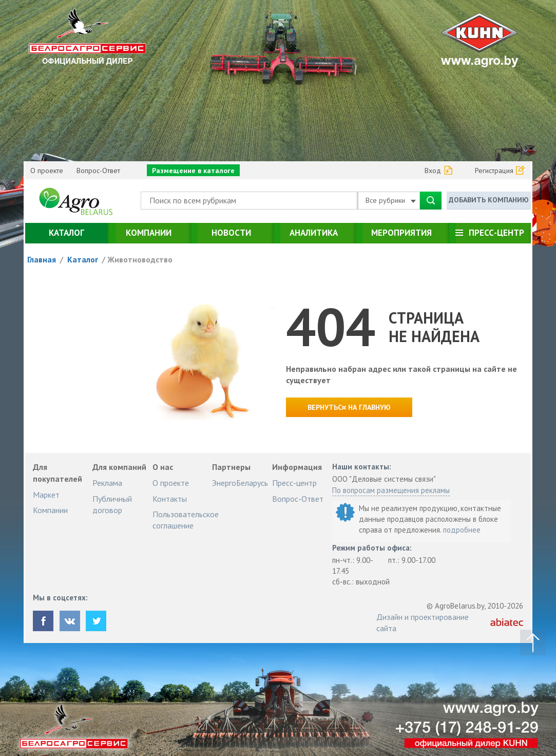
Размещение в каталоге (193, 171)
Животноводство (140, 259)
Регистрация (494, 171)
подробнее (462, 530)
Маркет (46, 495)
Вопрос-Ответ (98, 171)
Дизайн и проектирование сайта (423, 622)
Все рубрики (391, 200)
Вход (433, 171)
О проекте (47, 171)
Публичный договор (112, 504)
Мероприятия (401, 233)
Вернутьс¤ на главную (349, 407)
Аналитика (314, 233)
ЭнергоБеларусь (240, 483)
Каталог (66, 233)
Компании (149, 233)
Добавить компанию (489, 200)
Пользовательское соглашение (186, 520)
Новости (231, 233)
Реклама (107, 483)
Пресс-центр (496, 233)
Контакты (170, 499)
